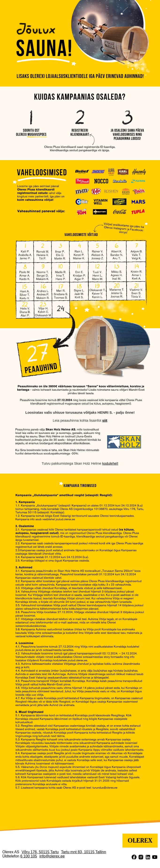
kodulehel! (110, 463)
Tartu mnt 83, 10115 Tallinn (84, 852)
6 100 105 (29, 856)
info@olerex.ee (52, 856)
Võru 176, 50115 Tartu (40, 852)
